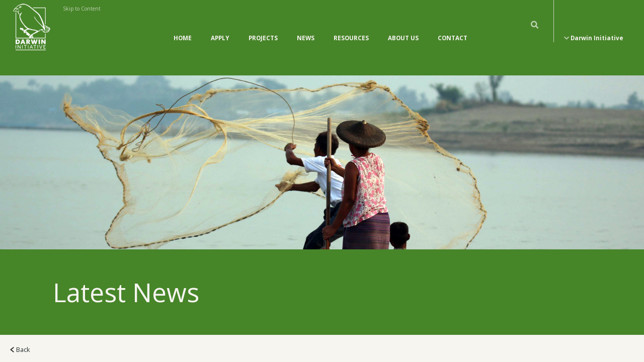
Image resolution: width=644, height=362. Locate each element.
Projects (263, 28)
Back (20, 329)
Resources (351, 28)
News (306, 28)
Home (183, 28)
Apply (220, 28)
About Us (403, 28)
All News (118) (37, 352)
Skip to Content (82, 9)
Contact (453, 28)
